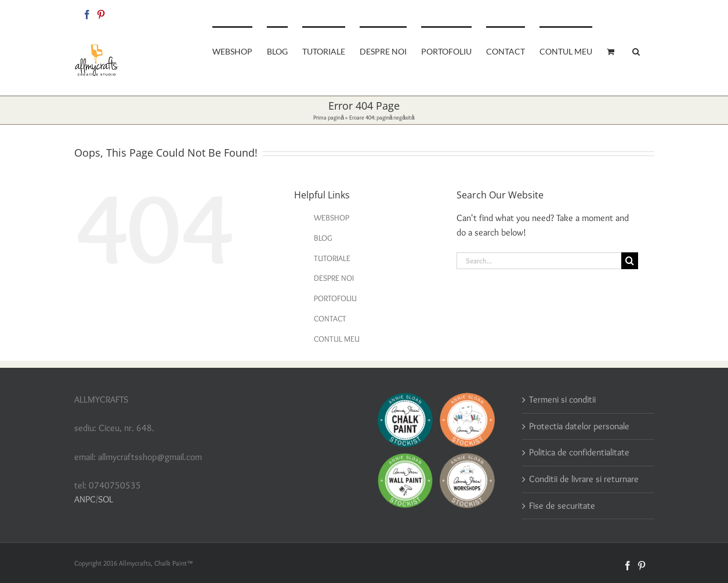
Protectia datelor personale (579, 426)
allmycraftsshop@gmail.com (615, 12)
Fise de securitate (562, 506)
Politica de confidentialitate (579, 452)
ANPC (85, 499)
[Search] (630, 261)
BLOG (323, 238)
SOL (106, 499)
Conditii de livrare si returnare (584, 479)
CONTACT (330, 318)
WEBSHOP (332, 218)
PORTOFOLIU (335, 298)
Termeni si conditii (562, 399)
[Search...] (539, 261)
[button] (636, 50)
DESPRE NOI (334, 278)
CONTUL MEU (337, 339)
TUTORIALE (332, 258)
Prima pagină (329, 117)
